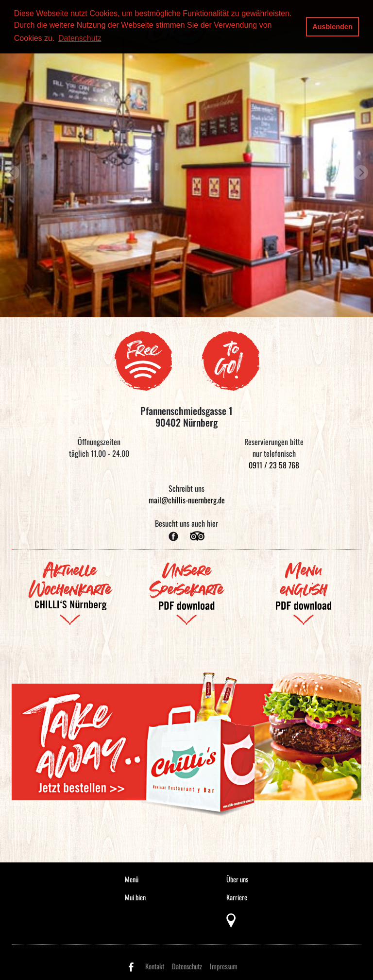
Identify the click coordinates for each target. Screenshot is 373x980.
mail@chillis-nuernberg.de (187, 500)
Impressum (224, 966)
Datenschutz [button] (80, 38)
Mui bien (135, 897)
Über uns (237, 879)
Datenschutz (187, 966)
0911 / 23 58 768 (274, 465)
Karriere (237, 897)
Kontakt (155, 966)
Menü (132, 879)
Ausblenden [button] (332, 27)
